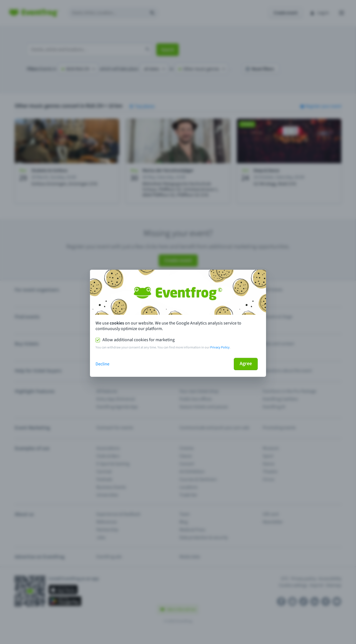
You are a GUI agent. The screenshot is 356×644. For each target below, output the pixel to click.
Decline (102, 364)
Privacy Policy (220, 347)
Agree (246, 364)
